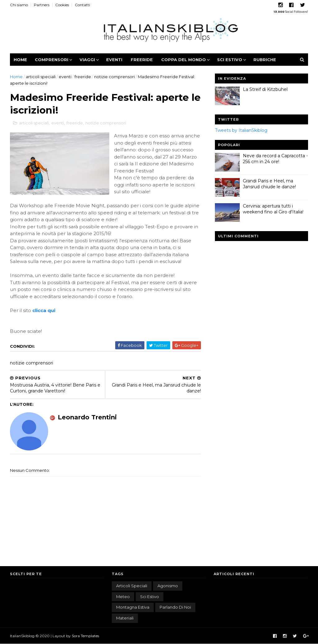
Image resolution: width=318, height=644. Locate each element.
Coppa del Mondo (184, 60)
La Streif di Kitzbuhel (265, 89)
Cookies (62, 5)
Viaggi (87, 60)
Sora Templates (85, 636)
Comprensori (52, 60)
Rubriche (265, 60)
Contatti (82, 5)
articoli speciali (41, 77)
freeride (83, 77)
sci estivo (150, 597)
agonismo (168, 586)
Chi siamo (19, 5)
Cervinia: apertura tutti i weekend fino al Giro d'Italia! (273, 209)
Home (20, 60)
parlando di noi (175, 607)
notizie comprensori (114, 77)
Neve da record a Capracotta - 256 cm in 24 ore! (275, 159)
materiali (125, 618)
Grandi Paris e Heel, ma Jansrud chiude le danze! (269, 184)
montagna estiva (133, 607)
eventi (65, 77)
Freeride (142, 60)
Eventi (114, 60)
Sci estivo (230, 60)
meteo (123, 597)
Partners (42, 5)
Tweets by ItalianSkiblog (241, 130)
